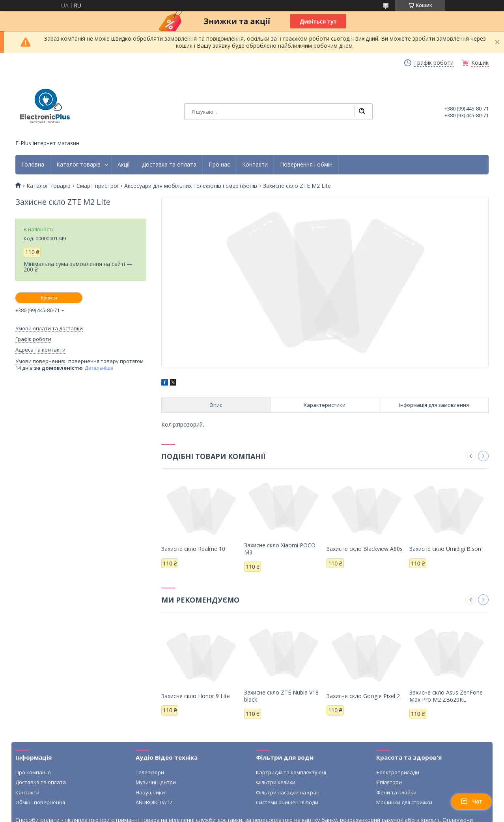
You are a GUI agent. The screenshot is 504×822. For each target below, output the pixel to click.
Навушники (150, 792)
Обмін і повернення (40, 802)
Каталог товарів (78, 165)
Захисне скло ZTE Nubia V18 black (281, 696)
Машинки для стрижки (404, 802)
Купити (49, 298)
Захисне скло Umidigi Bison (445, 549)
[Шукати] (362, 112)
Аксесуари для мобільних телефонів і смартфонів (191, 186)
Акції (124, 165)
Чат (471, 801)
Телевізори (150, 772)
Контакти (255, 165)
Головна (33, 165)
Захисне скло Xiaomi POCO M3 (280, 549)
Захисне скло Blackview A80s (365, 549)
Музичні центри (156, 782)
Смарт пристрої (98, 186)
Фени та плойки (396, 792)
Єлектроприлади (398, 772)
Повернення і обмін (306, 165)
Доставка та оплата (169, 165)
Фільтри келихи (276, 782)
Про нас (219, 165)
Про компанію (33, 772)
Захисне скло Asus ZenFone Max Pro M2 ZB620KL (446, 696)
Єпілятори (389, 782)
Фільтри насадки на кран (288, 792)
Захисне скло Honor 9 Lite (196, 696)
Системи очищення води (287, 802)
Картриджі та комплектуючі (291, 772)
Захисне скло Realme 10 (193, 549)
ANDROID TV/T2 (154, 802)
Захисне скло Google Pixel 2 (363, 696)
